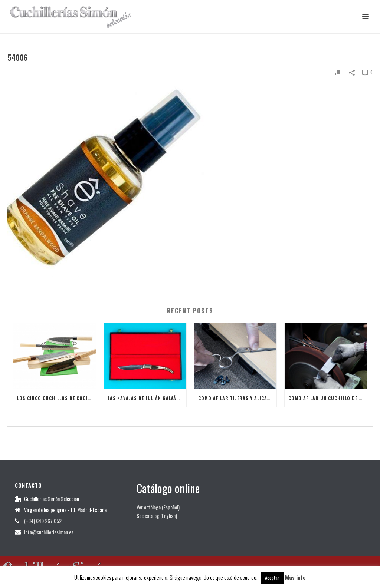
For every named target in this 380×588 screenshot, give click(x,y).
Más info (295, 577)
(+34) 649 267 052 (43, 521)
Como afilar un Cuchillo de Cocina (328, 398)
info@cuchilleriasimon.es (49, 532)
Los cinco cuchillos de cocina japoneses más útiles (56, 398)
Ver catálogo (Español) (158, 507)
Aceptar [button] (272, 578)
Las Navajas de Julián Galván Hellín (147, 398)
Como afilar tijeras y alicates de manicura (237, 398)
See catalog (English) (157, 516)
